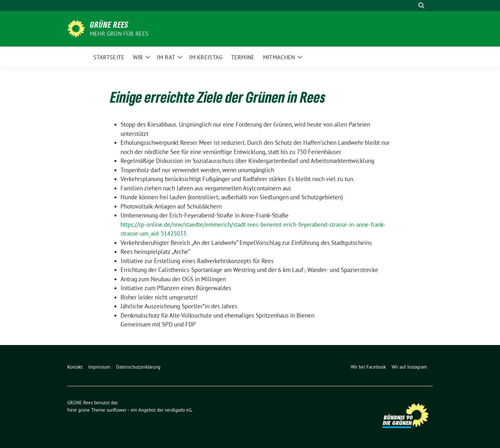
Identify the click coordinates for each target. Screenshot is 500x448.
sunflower (117, 410)
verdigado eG (178, 410)
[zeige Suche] (421, 6)
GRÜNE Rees (109, 25)
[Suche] (412, 6)
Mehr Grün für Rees (119, 34)
